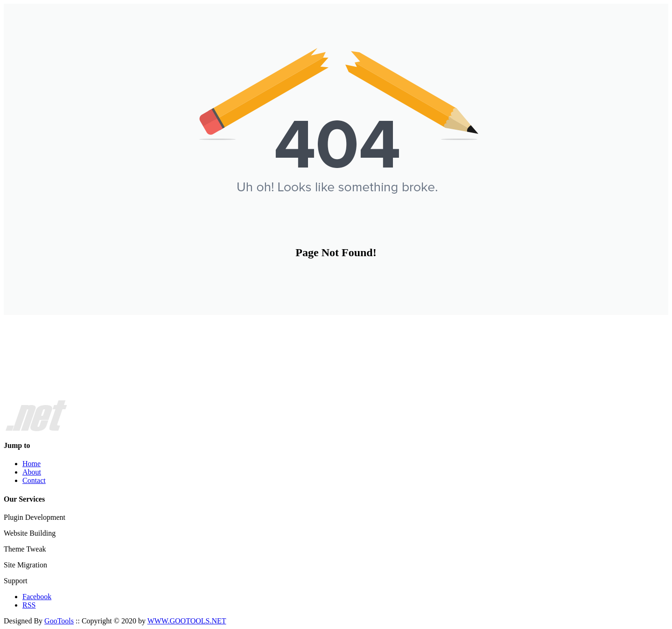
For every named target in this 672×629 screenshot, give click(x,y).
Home (31, 464)
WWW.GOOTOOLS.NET (187, 621)
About (32, 472)
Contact (34, 480)
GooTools (59, 621)
